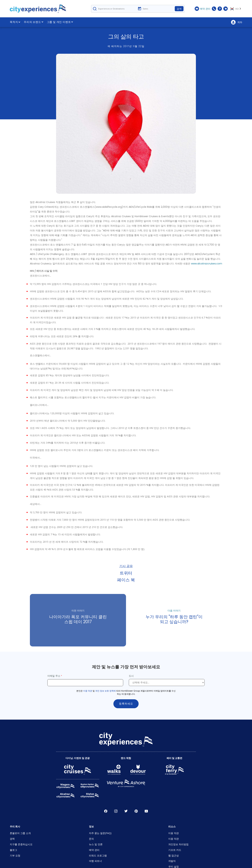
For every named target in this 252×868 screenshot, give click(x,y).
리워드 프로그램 (98, 855)
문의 (91, 839)
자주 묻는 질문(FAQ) (100, 833)
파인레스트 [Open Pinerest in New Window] (136, 811)
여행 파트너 (95, 861)
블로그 (13, 850)
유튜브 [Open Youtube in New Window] (146, 811)
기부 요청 (15, 855)
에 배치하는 (126, 46)
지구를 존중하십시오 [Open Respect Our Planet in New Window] (21, 844)
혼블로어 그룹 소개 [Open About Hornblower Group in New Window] (20, 833)
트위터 (126, 573)
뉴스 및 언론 (96, 844)
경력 (12, 839)
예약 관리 (94, 850)
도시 (132, 676)
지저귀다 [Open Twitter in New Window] (126, 811)
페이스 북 (126, 580)
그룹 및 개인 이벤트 (60, 22)
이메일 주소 (54, 676)
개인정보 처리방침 (178, 844)
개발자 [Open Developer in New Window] (172, 861)
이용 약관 (88, 691)
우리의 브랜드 (33, 22)
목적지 (15, 22)
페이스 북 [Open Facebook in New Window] (106, 811)
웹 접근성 (174, 855)
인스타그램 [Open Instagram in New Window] (116, 811)
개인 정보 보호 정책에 (105, 691)
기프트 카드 (175, 850)
